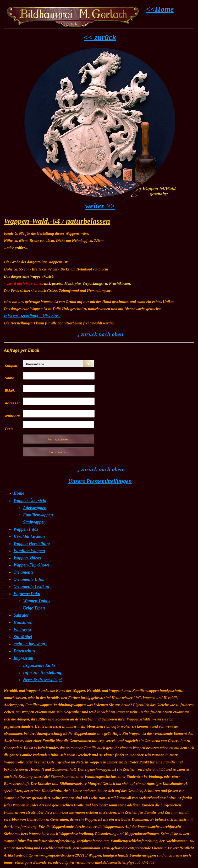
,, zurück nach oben (100, 334)
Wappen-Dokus (37, 601)
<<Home (160, 9)
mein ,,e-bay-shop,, (30, 644)
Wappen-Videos (27, 558)
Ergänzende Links (39, 665)
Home (19, 493)
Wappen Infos (26, 529)
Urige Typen (34, 608)
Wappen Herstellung (32, 544)
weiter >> (100, 206)
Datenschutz (24, 651)
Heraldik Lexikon (29, 536)
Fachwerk (22, 630)
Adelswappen (35, 508)
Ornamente (23, 572)
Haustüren (23, 622)
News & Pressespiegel (42, 680)
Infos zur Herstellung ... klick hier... (32, 316)
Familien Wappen (29, 551)
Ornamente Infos (29, 579)
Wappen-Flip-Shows (31, 565)
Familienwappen (38, 515)
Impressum (23, 658)
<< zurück (100, 37)
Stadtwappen (34, 522)
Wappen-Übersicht (30, 501)
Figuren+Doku (27, 594)
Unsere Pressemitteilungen (100, 481)
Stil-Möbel (23, 637)
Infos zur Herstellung (42, 672)
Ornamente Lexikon (31, 587)
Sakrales (21, 615)
